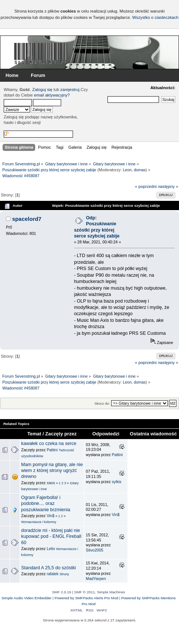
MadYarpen (96, 579)
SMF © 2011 (84, 592)
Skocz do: (102, 403)
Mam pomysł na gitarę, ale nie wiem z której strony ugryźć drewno (52, 471)
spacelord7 (27, 219)
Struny (64, 574)
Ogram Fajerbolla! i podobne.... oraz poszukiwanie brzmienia (46, 503)
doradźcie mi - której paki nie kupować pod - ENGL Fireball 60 (51, 536)
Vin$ (51, 516)
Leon (127, 170)
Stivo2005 (95, 550)
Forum (38, 75)
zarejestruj (70, 90)
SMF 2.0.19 (62, 592)
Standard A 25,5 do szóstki (49, 568)
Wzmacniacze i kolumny (39, 522)
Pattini (52, 450)
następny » (168, 186)
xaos (51, 483)
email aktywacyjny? (52, 95)
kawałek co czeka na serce (49, 444)
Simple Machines (111, 592)
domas (140, 170)
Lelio (51, 549)
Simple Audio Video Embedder (26, 598)
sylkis (117, 482)
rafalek (53, 574)
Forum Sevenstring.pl (41, 53)
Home (12, 75)
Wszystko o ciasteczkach (155, 17)
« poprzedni (146, 186)
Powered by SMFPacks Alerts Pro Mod (86, 598)
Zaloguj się (42, 90)
